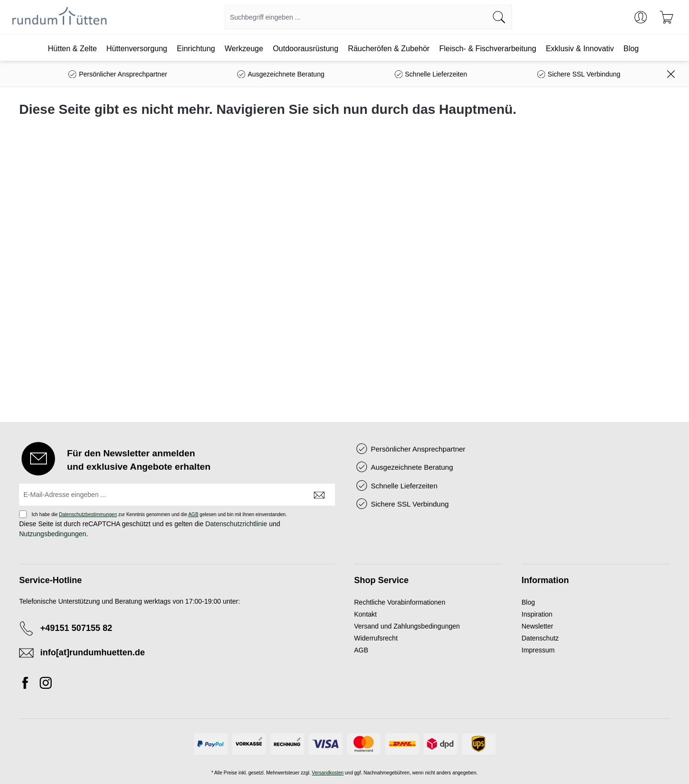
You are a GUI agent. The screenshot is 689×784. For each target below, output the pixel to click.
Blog (528, 602)
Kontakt (365, 614)
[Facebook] (28, 685)
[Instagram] (46, 685)
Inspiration (537, 614)
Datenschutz (540, 638)
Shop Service (381, 580)
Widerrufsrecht (376, 638)
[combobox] (356, 17)
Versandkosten (328, 773)
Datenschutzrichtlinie (236, 524)
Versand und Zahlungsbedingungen (407, 626)
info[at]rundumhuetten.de (93, 652)
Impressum (538, 650)
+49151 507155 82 (76, 628)
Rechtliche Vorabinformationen (400, 602)
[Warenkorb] (667, 17)
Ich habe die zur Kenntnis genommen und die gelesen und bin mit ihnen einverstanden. (159, 514)
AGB (193, 514)
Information (545, 580)
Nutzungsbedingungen (53, 534)
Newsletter (537, 626)
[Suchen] (499, 17)
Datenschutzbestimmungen (88, 514)
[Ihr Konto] (641, 17)
